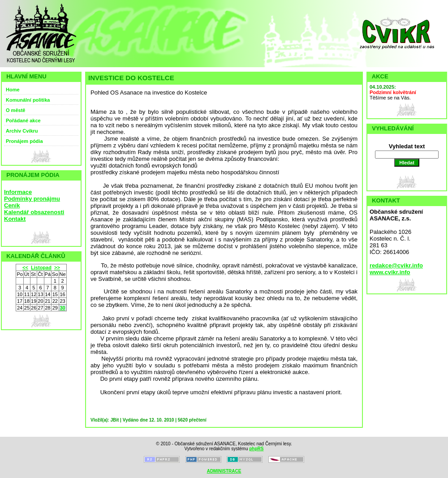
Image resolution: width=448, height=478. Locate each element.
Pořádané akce (23, 121)
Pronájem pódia (24, 141)
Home (13, 90)
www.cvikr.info (390, 272)
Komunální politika (28, 100)
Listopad (41, 267)
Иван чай (140, 132)
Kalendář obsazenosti (34, 212)
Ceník (12, 205)
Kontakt (15, 219)
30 (62, 308)
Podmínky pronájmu (32, 199)
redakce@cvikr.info (396, 265)
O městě (15, 110)
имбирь (292, 159)
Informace (18, 192)
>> (57, 267)
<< (25, 267)
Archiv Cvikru (22, 131)
